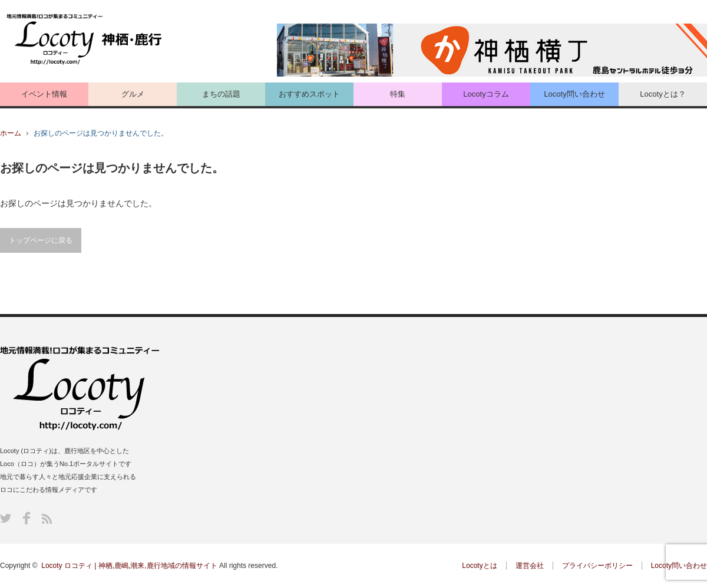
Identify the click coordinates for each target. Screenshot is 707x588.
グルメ (133, 94)
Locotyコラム (486, 94)
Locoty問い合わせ (574, 94)
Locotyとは (479, 566)
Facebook (27, 518)
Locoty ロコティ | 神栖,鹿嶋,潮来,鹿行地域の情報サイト (129, 566)
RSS (47, 519)
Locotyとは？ (663, 94)
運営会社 (530, 566)
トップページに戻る (41, 240)
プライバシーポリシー (597, 566)
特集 (398, 94)
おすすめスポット (309, 94)
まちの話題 (221, 94)
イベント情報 (44, 94)
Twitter (6, 518)
